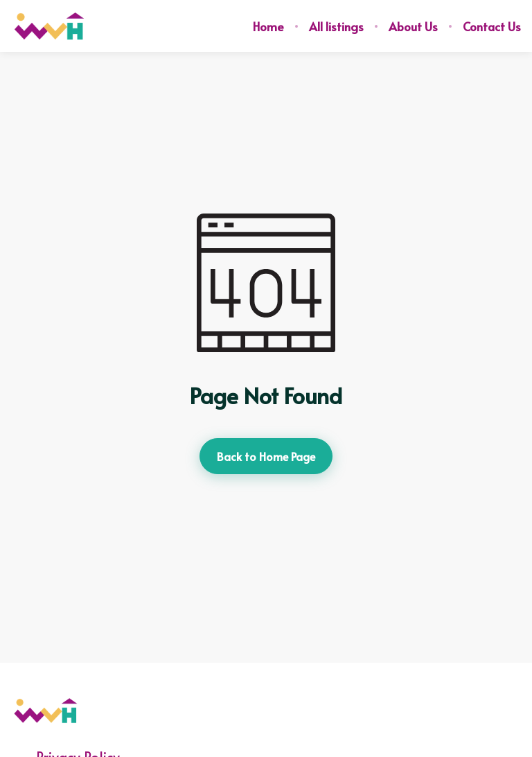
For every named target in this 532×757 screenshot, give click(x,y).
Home (268, 26)
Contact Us (492, 26)
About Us (413, 26)
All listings (336, 26)
